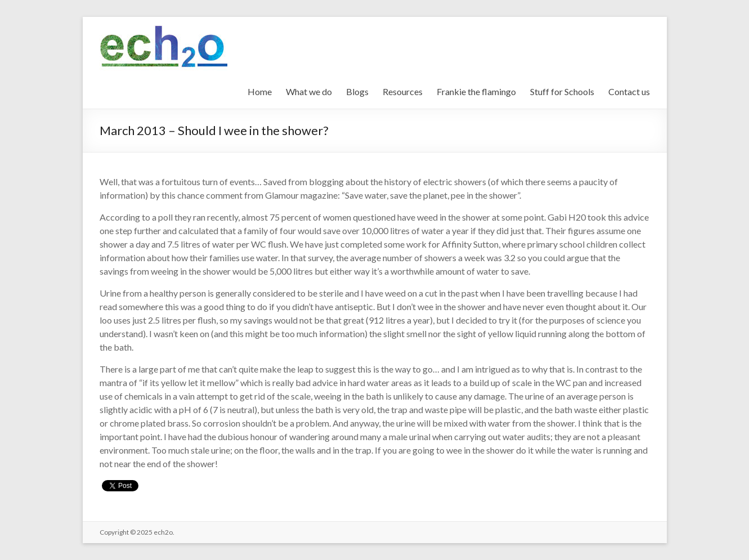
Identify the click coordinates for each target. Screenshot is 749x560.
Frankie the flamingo (476, 91)
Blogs (357, 91)
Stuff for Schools (562, 91)
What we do (309, 91)
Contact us (629, 91)
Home (260, 91)
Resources (403, 91)
